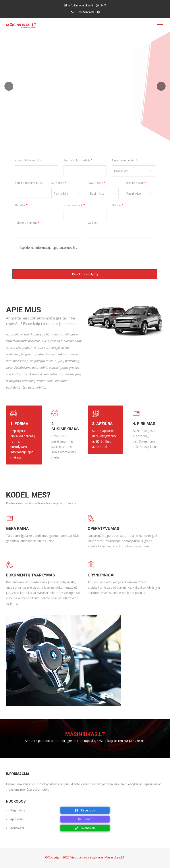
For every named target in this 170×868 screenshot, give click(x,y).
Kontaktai (15, 828)
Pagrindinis (16, 810)
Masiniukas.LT (114, 857)
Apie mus (15, 819)
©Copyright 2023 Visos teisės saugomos (75, 857)
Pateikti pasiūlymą (85, 274)
